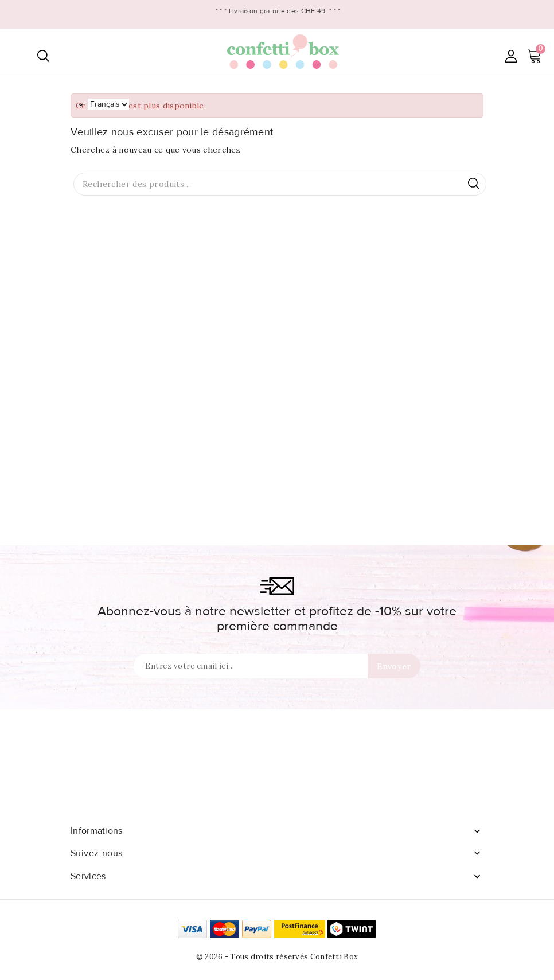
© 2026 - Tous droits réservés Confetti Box (277, 957)
